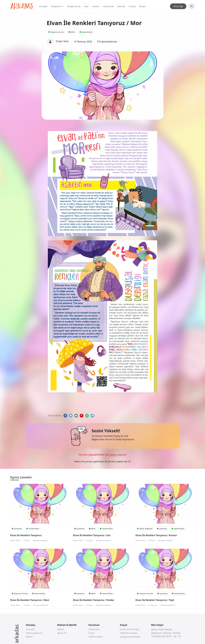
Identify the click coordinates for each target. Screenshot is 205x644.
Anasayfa (43, 6)
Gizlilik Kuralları (96, 637)
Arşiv (86, 6)
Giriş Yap (178, 6)
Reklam (61, 629)
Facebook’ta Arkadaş (129, 629)
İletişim (142, 6)
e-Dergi (132, 6)
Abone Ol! (62, 633)
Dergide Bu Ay (74, 6)
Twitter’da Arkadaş (128, 633)
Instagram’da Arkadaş (130, 637)
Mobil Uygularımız (34, 633)
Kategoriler (57, 6)
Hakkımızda (108, 6)
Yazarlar (96, 6)
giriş (113, 455)
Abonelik (121, 6)
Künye (91, 633)
